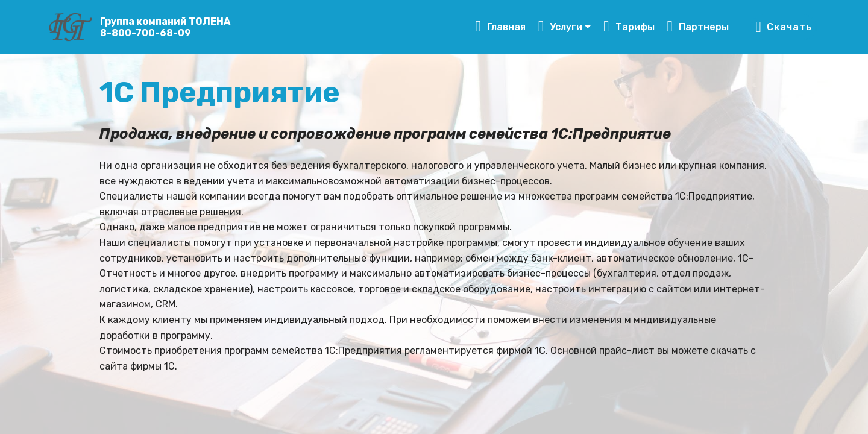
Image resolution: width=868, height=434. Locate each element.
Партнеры (698, 27)
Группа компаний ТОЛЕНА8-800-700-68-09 (165, 27)
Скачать (783, 27)
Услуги (561, 27)
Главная (500, 27)
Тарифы (629, 27)
